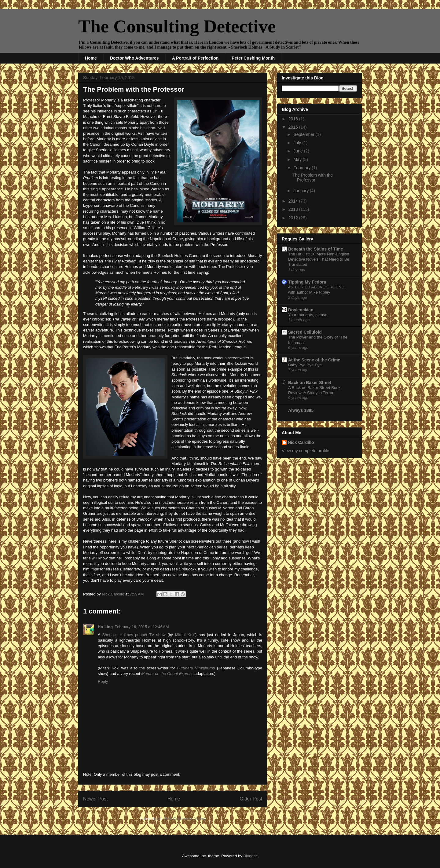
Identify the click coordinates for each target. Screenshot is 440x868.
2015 (294, 127)
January (302, 191)
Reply (103, 681)
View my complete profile (305, 451)
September (304, 134)
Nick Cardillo (301, 442)
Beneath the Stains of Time (315, 249)
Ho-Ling (105, 627)
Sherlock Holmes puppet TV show (134, 635)
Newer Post (95, 799)
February (302, 168)
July (298, 143)
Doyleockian (301, 310)
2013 (294, 209)
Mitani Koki (185, 635)
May (298, 159)
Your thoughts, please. (308, 315)
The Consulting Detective (177, 26)
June (299, 151)
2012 (294, 218)
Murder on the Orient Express (167, 674)
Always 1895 (301, 410)
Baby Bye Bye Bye (305, 365)
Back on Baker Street (310, 383)
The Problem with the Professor (313, 178)
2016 (294, 119)
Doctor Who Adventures (134, 58)
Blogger (250, 856)
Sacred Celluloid (305, 332)
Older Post (251, 799)
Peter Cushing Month (253, 58)
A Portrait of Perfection (195, 58)
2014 (294, 201)
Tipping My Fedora (307, 282)
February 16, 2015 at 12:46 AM (142, 627)
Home (91, 58)
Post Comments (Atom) (185, 819)
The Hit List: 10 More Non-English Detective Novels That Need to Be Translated (319, 259)
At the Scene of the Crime (314, 360)
